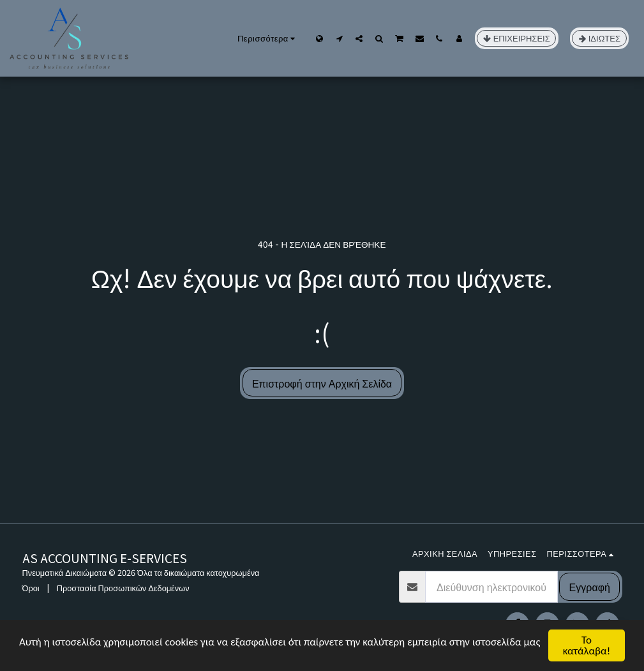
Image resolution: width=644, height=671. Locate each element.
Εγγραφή (590, 587)
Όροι (31, 588)
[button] (339, 38)
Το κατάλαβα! (587, 645)
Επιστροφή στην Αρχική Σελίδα (322, 383)
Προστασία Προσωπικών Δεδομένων (123, 588)
